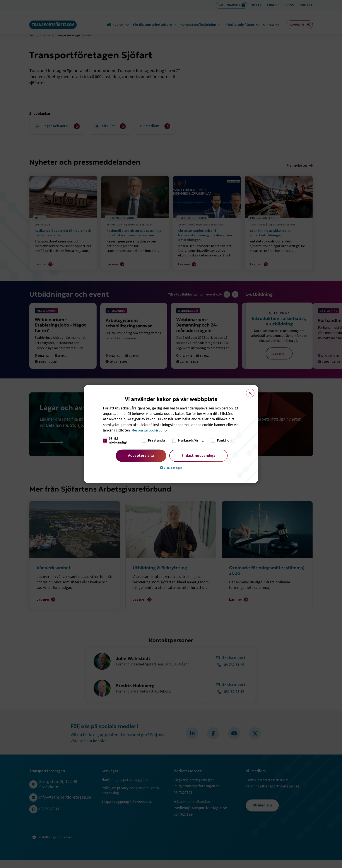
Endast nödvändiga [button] (198, 456)
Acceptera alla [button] (141, 456)
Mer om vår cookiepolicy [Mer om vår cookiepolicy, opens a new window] (151, 430)
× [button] (248, 391)
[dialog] (171, 434)
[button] (171, 468)
